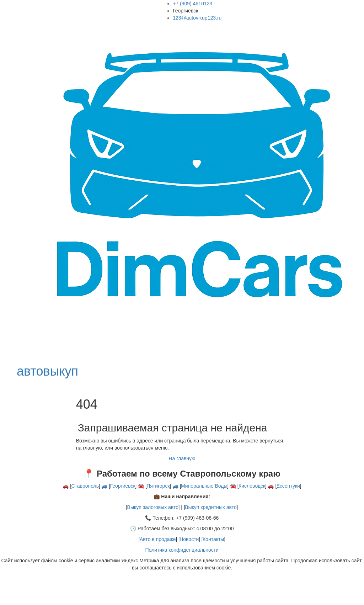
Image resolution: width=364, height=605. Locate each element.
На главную (182, 458)
